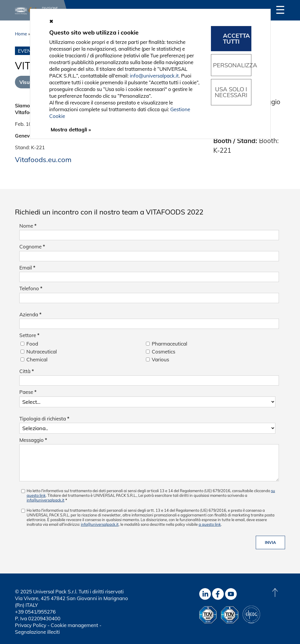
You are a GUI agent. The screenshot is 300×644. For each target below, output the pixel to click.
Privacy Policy (31, 625)
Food (32, 344)
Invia (270, 542)
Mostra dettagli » (71, 129)
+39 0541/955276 (35, 612)
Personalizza (232, 65)
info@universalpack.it (46, 500)
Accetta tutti (236, 38)
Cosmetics (163, 352)
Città (27, 371)
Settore (29, 335)
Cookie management (74, 625)
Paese (28, 392)
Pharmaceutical (169, 344)
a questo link (210, 524)
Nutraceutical (42, 352)
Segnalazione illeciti (37, 632)
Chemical (37, 359)
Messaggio (33, 440)
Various (160, 359)
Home (21, 34)
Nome (28, 226)
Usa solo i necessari (231, 92)
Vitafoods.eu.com (43, 159)
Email (27, 268)
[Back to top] (275, 593)
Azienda (30, 314)
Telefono (31, 288)
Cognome (32, 247)
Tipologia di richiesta (44, 419)
